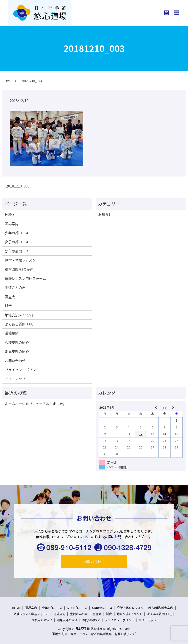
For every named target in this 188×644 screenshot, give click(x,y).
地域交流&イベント (20, 315)
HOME (7, 81)
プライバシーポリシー (22, 370)
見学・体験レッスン (20, 260)
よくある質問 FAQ (19, 324)
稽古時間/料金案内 (19, 269)
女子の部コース (17, 242)
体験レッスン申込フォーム (25, 278)
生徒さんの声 (15, 287)
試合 (8, 306)
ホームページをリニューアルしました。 (36, 404)
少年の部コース (17, 233)
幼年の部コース (17, 251)
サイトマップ (15, 379)
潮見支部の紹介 (17, 351)
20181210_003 (18, 186)
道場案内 (12, 224)
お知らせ (105, 214)
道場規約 (12, 333)
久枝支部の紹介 (17, 342)
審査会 (10, 297)
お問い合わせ (15, 361)
